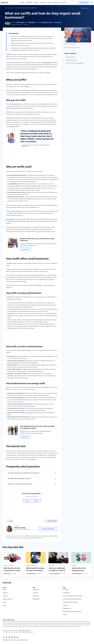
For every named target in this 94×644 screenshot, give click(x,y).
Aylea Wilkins (32, 22)
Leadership (5, 593)
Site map (5, 605)
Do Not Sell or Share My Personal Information (73, 596)
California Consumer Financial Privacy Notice (72, 612)
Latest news (35, 593)
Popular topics (36, 596)
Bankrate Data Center (7, 599)
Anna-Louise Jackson (55, 573)
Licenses (65, 615)
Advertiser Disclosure (85, 8)
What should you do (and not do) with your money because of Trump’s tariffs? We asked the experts (12, 572)
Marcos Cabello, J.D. (78, 573)
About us (5, 590)
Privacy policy (66, 590)
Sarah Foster (8, 573)
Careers (5, 602)
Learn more (25, 249)
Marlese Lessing (20, 22)
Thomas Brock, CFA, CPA (47, 22)
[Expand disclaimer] (90, 47)
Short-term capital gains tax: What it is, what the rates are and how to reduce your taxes (58, 572)
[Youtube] (15, 637)
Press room (5, 596)
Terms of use (66, 605)
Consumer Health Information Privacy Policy (72, 599)
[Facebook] (4, 637)
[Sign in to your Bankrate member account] (84, 2)
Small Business (11, 8)
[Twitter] (6, 637)
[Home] (5, 2)
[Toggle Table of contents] (91, 53)
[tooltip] (41, 494)
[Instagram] (9, 637)
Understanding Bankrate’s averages (70, 602)
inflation (43, 365)
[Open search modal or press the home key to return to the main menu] (91, 2)
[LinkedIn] (12, 637)
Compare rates (36, 590)
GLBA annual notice (67, 608)
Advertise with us (37, 599)
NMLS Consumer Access (24, 630)
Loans (6, 8)
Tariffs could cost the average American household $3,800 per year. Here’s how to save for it (81, 572)
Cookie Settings (66, 593)
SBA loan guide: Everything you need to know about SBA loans (35, 570)
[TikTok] (17, 637)
